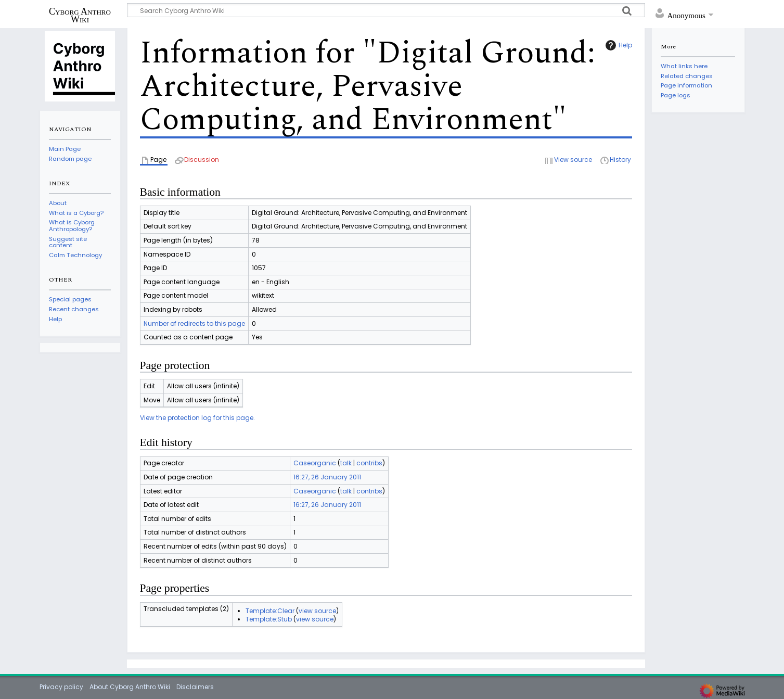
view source (317, 611)
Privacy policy (61, 687)
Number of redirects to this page (194, 323)
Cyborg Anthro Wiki (80, 15)
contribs (369, 463)
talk (346, 463)
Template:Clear (270, 611)
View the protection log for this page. (197, 418)
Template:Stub (269, 619)
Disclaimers (195, 687)
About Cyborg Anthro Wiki (130, 687)
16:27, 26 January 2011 (327, 477)
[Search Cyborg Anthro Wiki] (386, 10)
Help (618, 45)
